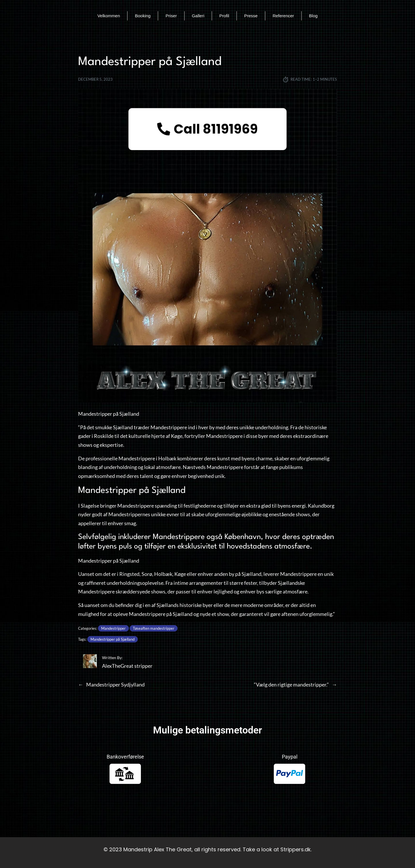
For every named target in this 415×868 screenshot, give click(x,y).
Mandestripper (113, 628)
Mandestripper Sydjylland (115, 684)
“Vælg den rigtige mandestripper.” (291, 684)
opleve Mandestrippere (139, 614)
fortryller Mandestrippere (214, 436)
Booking (143, 16)
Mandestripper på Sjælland (113, 639)
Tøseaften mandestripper (154, 628)
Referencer (283, 16)
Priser (171, 16)
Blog (313, 16)
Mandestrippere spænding (147, 506)
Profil (224, 16)
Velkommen (109, 16)
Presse (251, 16)
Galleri (198, 16)
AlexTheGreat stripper (127, 666)
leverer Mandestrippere (290, 574)
